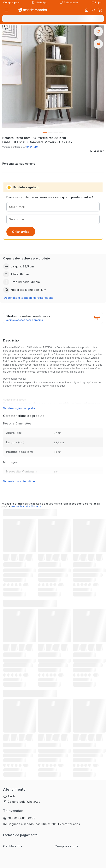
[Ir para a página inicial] (33, 10)
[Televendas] (70, 3)
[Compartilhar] (98, 44)
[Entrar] (86, 10)
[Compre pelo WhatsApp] (40, 3)
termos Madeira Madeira (26, 506)
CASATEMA (32, 147)
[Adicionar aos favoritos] (98, 31)
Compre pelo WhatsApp (24, 802)
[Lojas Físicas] (97, 3)
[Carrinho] (100, 10)
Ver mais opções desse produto (24, 320)
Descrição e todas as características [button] (29, 298)
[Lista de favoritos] (93, 10)
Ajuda (12, 796)
